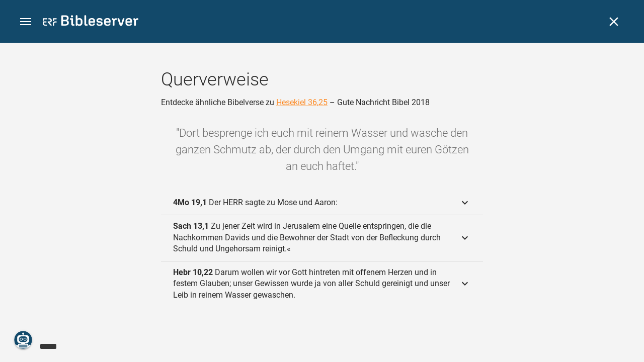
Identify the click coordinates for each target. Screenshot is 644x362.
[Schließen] (614, 22)
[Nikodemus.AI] (23, 340)
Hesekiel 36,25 (302, 102)
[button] (26, 22)
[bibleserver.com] (91, 22)
